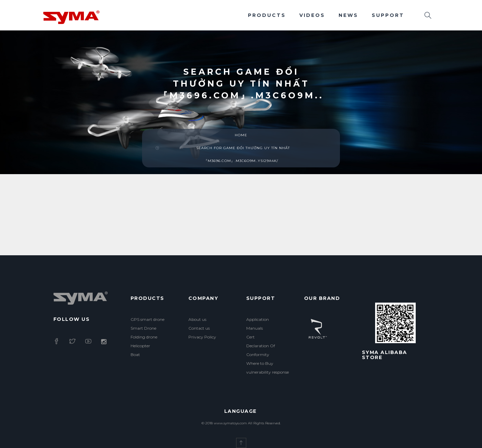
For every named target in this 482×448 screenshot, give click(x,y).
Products (267, 15)
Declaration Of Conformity (261, 350)
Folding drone (144, 337)
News (348, 15)
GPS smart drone (147, 319)
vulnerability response (268, 372)
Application (258, 319)
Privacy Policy (202, 337)
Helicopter (140, 346)
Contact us (199, 328)
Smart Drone (143, 328)
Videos (312, 15)
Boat (135, 355)
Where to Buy (260, 363)
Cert (250, 337)
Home (241, 135)
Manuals (255, 328)
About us (197, 319)
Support (388, 15)
